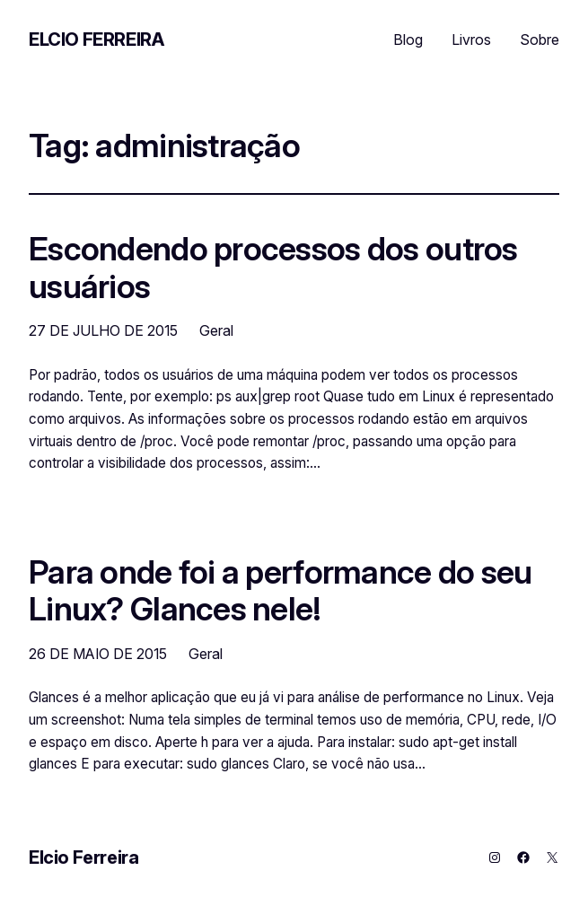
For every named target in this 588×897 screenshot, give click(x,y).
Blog (408, 40)
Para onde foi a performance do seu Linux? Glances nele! (281, 591)
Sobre (540, 40)
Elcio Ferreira (96, 40)
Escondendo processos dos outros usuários (273, 268)
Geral (216, 330)
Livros (471, 40)
